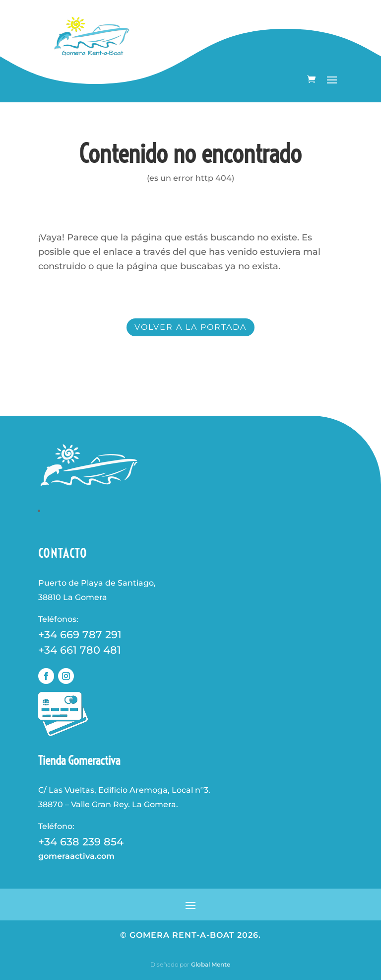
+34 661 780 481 (80, 650)
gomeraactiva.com (76, 856)
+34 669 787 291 (80, 635)
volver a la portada (190, 327)
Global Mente (211, 964)
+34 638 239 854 (81, 842)
